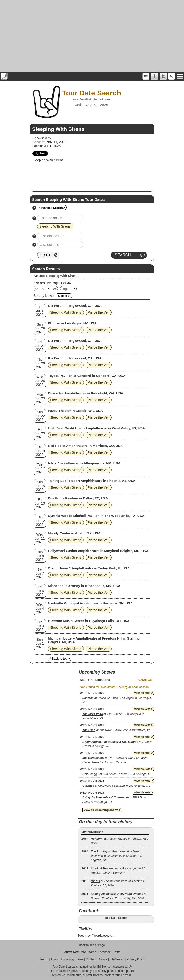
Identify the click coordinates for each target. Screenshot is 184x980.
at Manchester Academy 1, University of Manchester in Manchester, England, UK (117, 856)
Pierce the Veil (98, 312)
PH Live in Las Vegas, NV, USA (72, 323)
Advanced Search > (52, 208)
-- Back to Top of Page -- (92, 945)
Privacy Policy (136, 959)
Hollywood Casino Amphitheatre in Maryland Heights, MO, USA (98, 551)
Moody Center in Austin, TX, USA (74, 533)
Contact (91, 959)
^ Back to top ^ (60, 659)
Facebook (104, 952)
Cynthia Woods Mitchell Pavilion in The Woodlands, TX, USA (96, 516)
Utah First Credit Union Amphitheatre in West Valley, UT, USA (96, 428)
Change (145, 680)
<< (37, 289)
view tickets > (144, 693)
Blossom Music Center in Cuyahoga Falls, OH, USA (89, 621)
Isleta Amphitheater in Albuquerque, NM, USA (84, 463)
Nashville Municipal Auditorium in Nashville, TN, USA (90, 603)
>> (55, 289)
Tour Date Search (116, 918)
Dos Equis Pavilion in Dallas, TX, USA (78, 498)
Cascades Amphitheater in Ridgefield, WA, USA (86, 393)
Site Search (117, 959)
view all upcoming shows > (102, 810)
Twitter (117, 952)
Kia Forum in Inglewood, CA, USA (75, 306)
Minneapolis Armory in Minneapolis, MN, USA (84, 586)
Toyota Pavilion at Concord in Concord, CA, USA (87, 376)
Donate (103, 959)
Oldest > (64, 296)
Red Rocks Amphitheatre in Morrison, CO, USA (85, 446)
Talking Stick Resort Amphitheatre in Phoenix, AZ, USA (92, 481)
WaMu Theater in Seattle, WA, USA (75, 411)
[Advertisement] (92, 36)
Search (44, 959)
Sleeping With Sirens (62, 276)
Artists (55, 959)
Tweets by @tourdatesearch (96, 936)
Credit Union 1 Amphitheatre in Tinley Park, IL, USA (89, 568)
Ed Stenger (104, 967)
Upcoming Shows (72, 959)
